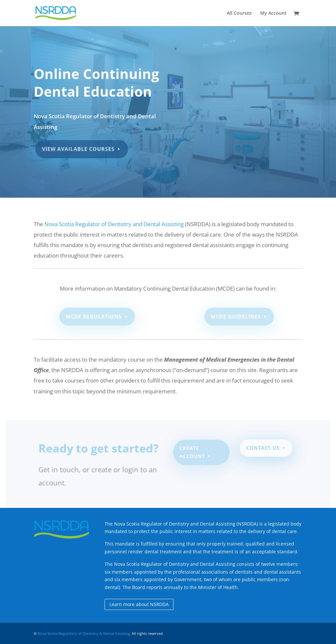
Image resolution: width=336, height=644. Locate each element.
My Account (273, 13)
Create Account (192, 453)
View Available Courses (79, 147)
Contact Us (261, 449)
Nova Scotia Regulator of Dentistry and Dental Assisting (114, 224)
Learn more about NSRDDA (139, 604)
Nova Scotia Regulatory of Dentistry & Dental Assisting (84, 633)
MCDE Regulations (94, 317)
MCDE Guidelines (236, 317)
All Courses (239, 13)
